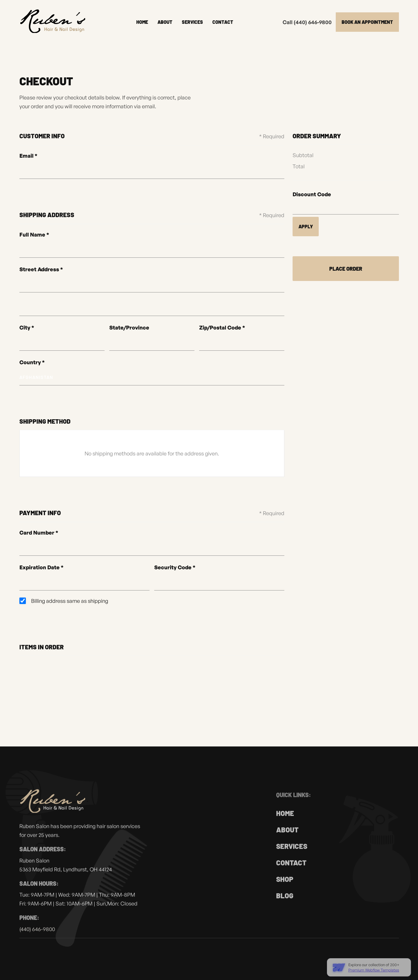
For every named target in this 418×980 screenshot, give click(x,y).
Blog (285, 903)
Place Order (346, 269)
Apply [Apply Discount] (306, 226)
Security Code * (175, 567)
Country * (32, 362)
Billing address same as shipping (70, 601)
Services (192, 22)
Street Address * (41, 269)
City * (27, 327)
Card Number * (39, 533)
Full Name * (34, 234)
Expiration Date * (41, 567)
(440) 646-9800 (37, 935)
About (165, 22)
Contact (223, 22)
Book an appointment (367, 22)
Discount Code (312, 194)
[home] (53, 22)
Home (142, 22)
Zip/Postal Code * (222, 327)
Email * (28, 156)
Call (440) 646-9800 (307, 22)
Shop (285, 886)
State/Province (129, 327)
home (285, 820)
